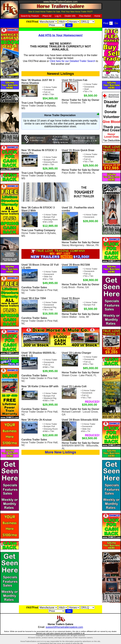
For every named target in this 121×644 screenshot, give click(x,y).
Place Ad (47, 16)
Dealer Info (70, 16)
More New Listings (60, 452)
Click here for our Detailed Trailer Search (72, 61)
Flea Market (85, 16)
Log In (58, 16)
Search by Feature (30, 16)
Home (97, 16)
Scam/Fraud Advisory (60, 29)
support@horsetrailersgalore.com (64, 627)
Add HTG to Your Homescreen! (61, 35)
